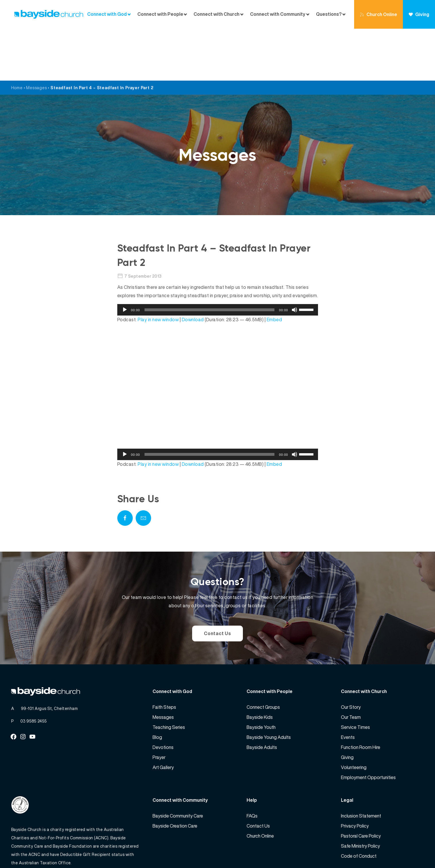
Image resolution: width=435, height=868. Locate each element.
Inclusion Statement (361, 764)
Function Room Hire (361, 695)
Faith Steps (164, 655)
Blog (157, 685)
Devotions (163, 695)
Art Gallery (163, 715)
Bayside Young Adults (269, 685)
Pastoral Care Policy (361, 784)
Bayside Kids (260, 665)
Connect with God (107, 14)
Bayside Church (41, 851)
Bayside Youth (261, 675)
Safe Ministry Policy (360, 794)
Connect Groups (263, 655)
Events (348, 685)
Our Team (351, 665)
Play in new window (158, 268)
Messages (36, 36)
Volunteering (354, 715)
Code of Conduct (359, 804)
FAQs (252, 764)
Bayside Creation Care (175, 774)
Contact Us (217, 581)
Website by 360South (403, 851)
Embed (274, 268)
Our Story (351, 655)
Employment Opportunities (368, 725)
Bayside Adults (262, 695)
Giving (419, 14)
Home (17, 36)
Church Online (379, 14)
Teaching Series (169, 675)
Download (193, 268)
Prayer (159, 705)
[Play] (125, 258)
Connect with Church (216, 14)
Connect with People (160, 14)
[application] (218, 258)
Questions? (329, 14)
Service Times (355, 675)
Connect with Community (278, 14)
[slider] (209, 258)
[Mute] (294, 258)
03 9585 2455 (34, 669)
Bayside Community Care (178, 764)
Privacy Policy (355, 774)
